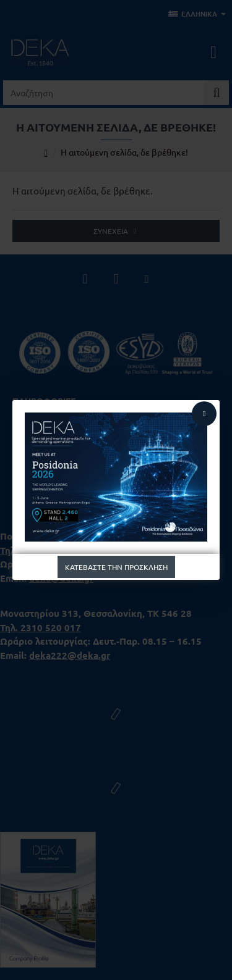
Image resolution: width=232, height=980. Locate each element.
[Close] (204, 414)
